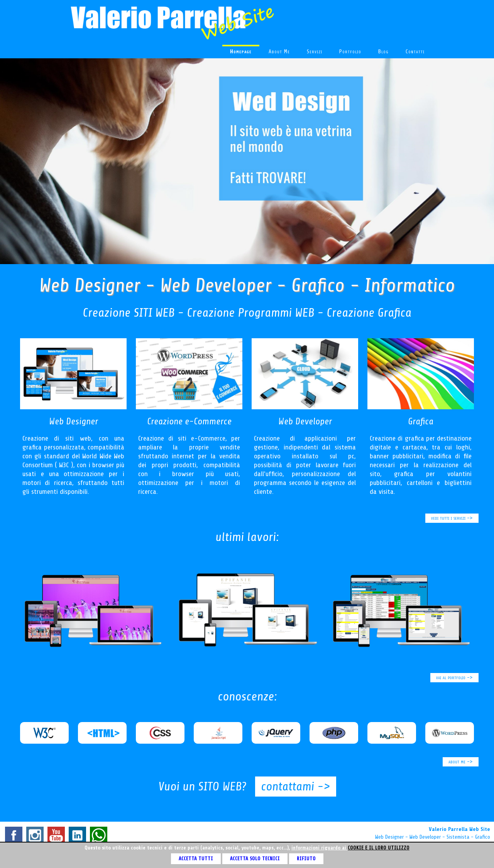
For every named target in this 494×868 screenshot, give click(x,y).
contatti (415, 52)
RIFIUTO (306, 859)
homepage (241, 52)
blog (383, 52)
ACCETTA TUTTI (196, 859)
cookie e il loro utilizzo (379, 848)
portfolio (350, 52)
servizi (315, 52)
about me (279, 52)
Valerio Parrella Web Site (459, 829)
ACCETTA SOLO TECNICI (255, 859)
